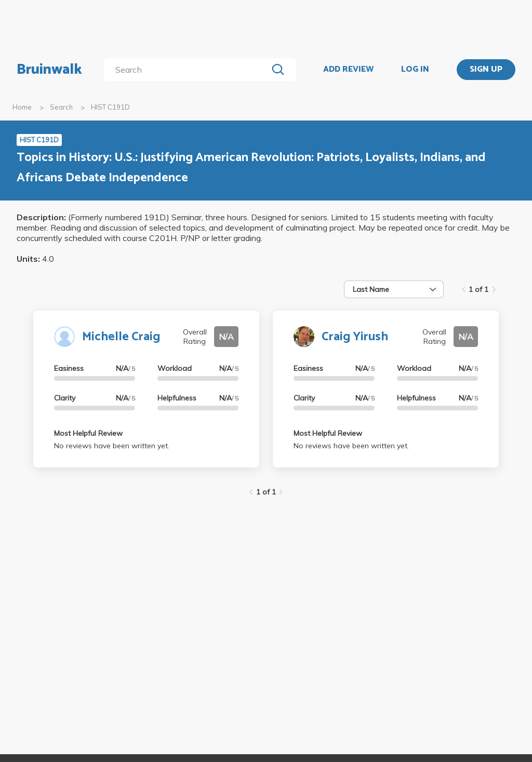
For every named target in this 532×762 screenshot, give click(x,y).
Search (61, 107)
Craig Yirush (355, 337)
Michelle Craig (121, 337)
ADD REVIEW (348, 70)
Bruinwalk (49, 70)
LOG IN (415, 70)
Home (22, 107)
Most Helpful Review (88, 433)
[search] (188, 70)
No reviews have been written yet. (112, 446)
